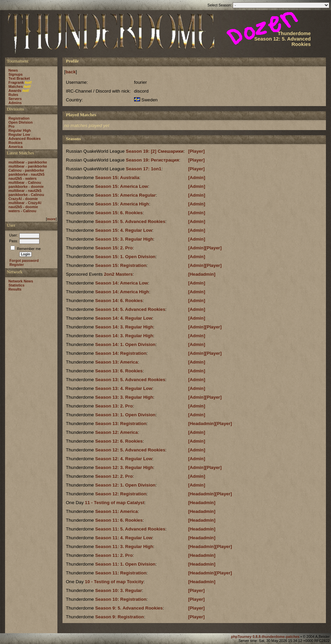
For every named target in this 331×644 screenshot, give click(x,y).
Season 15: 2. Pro (114, 248)
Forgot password (24, 261)
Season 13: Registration (121, 424)
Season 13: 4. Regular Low (124, 388)
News (13, 70)
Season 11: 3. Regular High (124, 547)
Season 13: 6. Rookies (119, 371)
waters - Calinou (22, 211)
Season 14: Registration (121, 353)
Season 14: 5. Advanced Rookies (130, 309)
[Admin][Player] (205, 248)
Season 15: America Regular (126, 195)
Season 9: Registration (120, 617)
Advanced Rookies (24, 139)
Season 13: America (117, 362)
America (16, 147)
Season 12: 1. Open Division (125, 485)
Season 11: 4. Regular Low (124, 538)
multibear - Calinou (25, 182)
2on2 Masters (118, 274)
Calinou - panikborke (26, 170)
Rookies (15, 143)
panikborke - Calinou (26, 195)
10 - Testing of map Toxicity (114, 582)
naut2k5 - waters (23, 178)
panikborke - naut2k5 (27, 174)
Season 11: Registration (121, 573)
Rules (13, 95)
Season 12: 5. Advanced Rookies (130, 450)
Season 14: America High (122, 292)
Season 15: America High (122, 204)
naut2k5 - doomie (23, 207)
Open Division (21, 122)
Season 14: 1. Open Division (125, 344)
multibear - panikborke (28, 162)
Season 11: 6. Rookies (119, 520)
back (71, 72)
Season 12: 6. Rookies (119, 441)
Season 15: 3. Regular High (124, 239)
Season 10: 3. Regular (119, 590)
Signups (16, 74)
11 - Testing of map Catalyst (114, 503)
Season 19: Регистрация (152, 160)
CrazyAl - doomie (23, 199)
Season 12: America (117, 432)
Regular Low (19, 134)
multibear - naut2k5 (25, 191)
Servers (15, 99)
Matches (16, 86)
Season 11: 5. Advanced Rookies (130, 529)
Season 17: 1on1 (144, 169)
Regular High (20, 130)
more (51, 219)
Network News (21, 281)
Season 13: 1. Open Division (125, 415)
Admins (15, 103)
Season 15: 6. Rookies (119, 213)
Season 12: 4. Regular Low (124, 459)
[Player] (196, 151)
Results (15, 289)
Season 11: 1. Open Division (125, 564)
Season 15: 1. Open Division (125, 257)
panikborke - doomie (26, 187)
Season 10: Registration (121, 599)
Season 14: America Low (122, 283)
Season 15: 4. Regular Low (124, 230)
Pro (11, 126)
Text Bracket (19, 78)
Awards (15, 91)
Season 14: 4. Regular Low (124, 318)
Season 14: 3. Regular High (124, 327)
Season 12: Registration (121, 494)
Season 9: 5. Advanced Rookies (129, 608)
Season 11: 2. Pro (114, 555)
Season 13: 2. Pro (114, 406)
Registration (19, 118)
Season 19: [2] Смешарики (155, 151)
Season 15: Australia (117, 178)
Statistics (16, 285)
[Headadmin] (202, 274)
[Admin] (197, 178)
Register (17, 265)
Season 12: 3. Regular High (124, 467)
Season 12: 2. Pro (114, 476)
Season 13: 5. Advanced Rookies (130, 380)
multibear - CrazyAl (25, 203)
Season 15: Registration (121, 265)
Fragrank (16, 82)
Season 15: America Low (122, 186)
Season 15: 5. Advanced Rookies (130, 221)
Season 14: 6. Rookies (119, 301)
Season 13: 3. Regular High (124, 397)
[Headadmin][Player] (210, 424)
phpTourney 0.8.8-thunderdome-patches (266, 637)
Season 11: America (117, 511)
